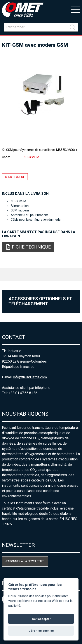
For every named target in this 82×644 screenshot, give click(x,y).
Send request (15, 177)
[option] (41, 94)
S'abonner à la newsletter (25, 561)
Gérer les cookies (41, 631)
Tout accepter (41, 619)
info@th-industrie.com (30, 377)
